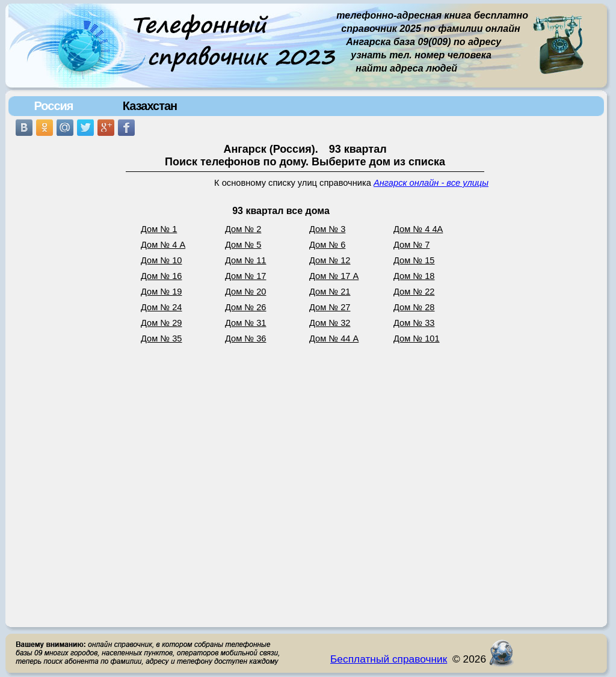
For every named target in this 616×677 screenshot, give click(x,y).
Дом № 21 (330, 292)
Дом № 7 (411, 245)
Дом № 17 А (334, 276)
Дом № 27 (330, 307)
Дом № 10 (162, 260)
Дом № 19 (162, 292)
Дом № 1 (159, 229)
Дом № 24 (162, 307)
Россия (53, 106)
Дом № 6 (327, 245)
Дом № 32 (330, 323)
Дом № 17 (246, 276)
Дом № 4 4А (418, 229)
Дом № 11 (246, 260)
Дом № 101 (417, 338)
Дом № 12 (330, 260)
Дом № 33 (414, 323)
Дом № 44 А (334, 338)
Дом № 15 (414, 260)
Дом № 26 (246, 307)
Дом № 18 (414, 276)
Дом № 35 (162, 338)
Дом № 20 (246, 292)
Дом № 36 (246, 338)
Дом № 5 (243, 245)
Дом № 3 (327, 229)
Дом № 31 (246, 323)
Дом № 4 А (163, 245)
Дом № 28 (414, 307)
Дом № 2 (243, 229)
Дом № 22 (414, 292)
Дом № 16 (162, 276)
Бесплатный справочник (389, 659)
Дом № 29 (162, 323)
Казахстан (150, 106)
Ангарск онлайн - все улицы (431, 183)
